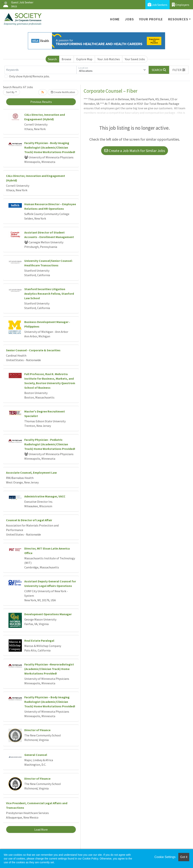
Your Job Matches (109, 59)
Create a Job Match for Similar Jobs (135, 151)
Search (52, 59)
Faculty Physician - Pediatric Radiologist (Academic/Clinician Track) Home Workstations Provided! (50, 444)
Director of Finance (37, 730)
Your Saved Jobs (135, 59)
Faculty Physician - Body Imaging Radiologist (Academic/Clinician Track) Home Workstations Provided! (50, 147)
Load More (41, 829)
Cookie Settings (165, 857)
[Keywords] (41, 70)
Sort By (10, 92)
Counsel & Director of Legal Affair (29, 520)
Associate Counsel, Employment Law (31, 473)
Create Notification (63, 92)
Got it (184, 857)
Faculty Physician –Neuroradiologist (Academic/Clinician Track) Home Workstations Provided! (49, 669)
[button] (179, 70)
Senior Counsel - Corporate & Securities (33, 350)
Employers (181, 5)
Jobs (129, 19)
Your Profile (151, 19)
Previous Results (41, 102)
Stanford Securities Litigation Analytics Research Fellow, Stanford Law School (49, 294)
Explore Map (84, 59)
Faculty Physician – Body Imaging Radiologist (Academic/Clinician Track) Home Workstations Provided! (50, 702)
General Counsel (36, 755)
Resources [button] (178, 19)
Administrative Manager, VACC (45, 496)
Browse (66, 59)
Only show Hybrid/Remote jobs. (29, 76)
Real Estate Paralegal (39, 641)
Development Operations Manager (48, 614)
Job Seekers (157, 5)
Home (115, 19)
